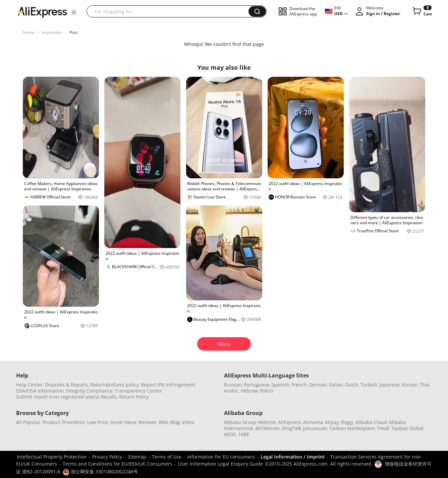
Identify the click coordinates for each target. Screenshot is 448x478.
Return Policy (134, 397)
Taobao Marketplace (352, 428)
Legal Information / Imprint (293, 457)
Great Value (123, 422)
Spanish (280, 385)
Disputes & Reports (67, 385)
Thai (425, 385)
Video (188, 422)
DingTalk (291, 428)
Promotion (74, 422)
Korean (410, 385)
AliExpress (290, 422)
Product (51, 422)
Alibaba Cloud (371, 422)
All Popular (28, 422)
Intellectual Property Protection (52, 457)
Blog (175, 422)
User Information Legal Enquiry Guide (220, 464)
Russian (233, 385)
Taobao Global (407, 428)
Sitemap (137, 457)
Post (73, 32)
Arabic (231, 391)
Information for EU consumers (221, 457)
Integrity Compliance (89, 391)
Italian (336, 385)
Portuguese (257, 385)
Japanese (389, 385)
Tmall (383, 428)
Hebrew (249, 391)
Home (29, 32)
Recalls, (109, 397)
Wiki (163, 422)
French (299, 385)
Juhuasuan (315, 428)
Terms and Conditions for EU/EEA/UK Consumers (118, 464)
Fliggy (347, 422)
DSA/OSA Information (40, 391)
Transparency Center (138, 391)
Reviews (148, 422)
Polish (267, 391)
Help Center (30, 385)
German (318, 385)
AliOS (230, 434)
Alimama (313, 422)
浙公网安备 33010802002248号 (100, 471)
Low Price (98, 422)
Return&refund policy (115, 385)
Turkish (369, 385)
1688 (243, 434)
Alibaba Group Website (250, 422)
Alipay (332, 422)
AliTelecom (267, 428)
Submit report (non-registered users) (58, 397)
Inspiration (52, 32)
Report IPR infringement (168, 385)
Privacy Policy (107, 457)
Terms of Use (167, 457)
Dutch (352, 385)
